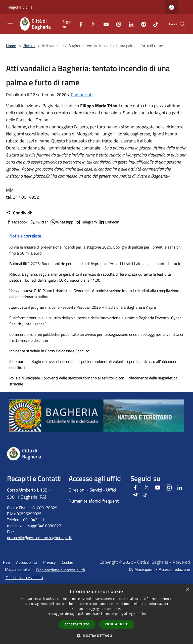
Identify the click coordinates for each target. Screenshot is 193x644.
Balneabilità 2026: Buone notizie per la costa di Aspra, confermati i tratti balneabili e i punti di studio (95, 264)
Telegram (86, 222)
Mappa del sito (17, 569)
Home (11, 46)
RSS (7, 562)
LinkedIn (109, 222)
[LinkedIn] (129, 24)
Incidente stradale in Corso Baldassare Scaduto (49, 351)
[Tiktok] (154, 24)
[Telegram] (142, 24)
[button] (96, 635)
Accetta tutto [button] (77, 624)
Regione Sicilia (20, 7)
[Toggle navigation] (10, 24)
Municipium (144, 569)
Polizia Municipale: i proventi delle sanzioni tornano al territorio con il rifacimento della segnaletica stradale (93, 381)
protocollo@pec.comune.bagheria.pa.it (39, 538)
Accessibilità (27, 562)
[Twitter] (91, 24)
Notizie (29, 46)
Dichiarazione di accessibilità (61, 570)
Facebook (17, 222)
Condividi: (19, 213)
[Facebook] (79, 24)
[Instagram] (117, 24)
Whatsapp (62, 222)
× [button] (187, 589)
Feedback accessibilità (24, 578)
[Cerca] (182, 24)
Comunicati (82, 95)
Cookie (67, 562)
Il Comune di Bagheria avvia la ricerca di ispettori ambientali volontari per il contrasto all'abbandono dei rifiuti (94, 364)
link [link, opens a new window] (145, 614)
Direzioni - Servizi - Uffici (92, 490)
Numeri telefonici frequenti (94, 501)
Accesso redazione (174, 569)
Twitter (39, 222)
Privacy (50, 562)
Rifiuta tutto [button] (117, 624)
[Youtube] (104, 24)
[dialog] (96, 614)
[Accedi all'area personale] (172, 7)
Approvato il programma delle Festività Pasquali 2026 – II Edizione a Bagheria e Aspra (83, 307)
